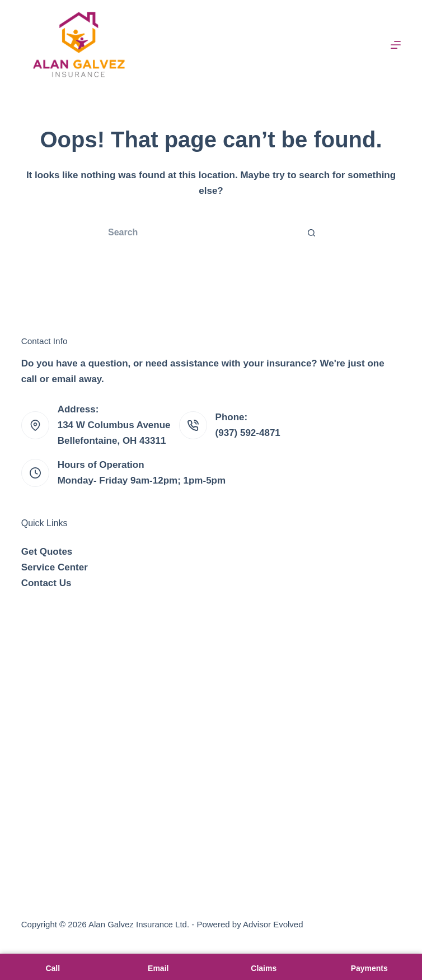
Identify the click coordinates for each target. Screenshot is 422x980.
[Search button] (312, 233)
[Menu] (396, 45)
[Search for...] (200, 233)
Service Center (55, 567)
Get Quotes (47, 552)
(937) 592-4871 (248, 433)
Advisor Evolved (273, 924)
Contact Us (46, 583)
